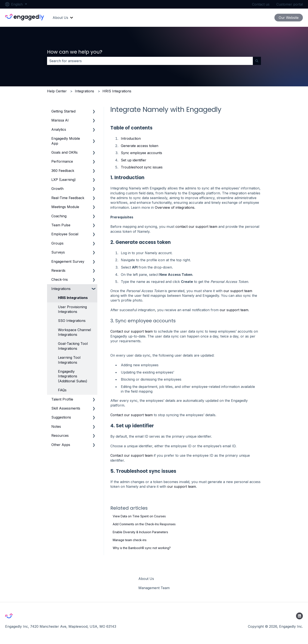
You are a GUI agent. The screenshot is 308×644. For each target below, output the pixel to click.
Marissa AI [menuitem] (60, 120)
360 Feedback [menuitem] (63, 171)
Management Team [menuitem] (154, 588)
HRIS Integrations (117, 91)
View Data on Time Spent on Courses (139, 516)
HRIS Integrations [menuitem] (73, 298)
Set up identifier (134, 160)
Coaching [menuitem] (59, 216)
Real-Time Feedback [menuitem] (68, 198)
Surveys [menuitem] (58, 252)
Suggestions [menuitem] (61, 417)
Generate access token (140, 146)
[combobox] (150, 61)
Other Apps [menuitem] (61, 445)
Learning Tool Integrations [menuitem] (69, 360)
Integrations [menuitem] (61, 289)
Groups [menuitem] (57, 243)
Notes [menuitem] (56, 426)
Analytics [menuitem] (59, 129)
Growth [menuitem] (57, 189)
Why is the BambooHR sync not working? (142, 548)
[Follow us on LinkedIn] (299, 616)
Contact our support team (132, 331)
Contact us (261, 4)
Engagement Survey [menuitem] (68, 261)
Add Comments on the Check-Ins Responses (144, 524)
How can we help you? (75, 52)
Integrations (84, 91)
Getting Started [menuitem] (63, 111)
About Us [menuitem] (146, 579)
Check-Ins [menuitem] (60, 279)
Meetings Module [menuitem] (65, 207)
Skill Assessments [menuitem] (66, 408)
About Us (60, 18)
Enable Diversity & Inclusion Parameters (140, 532)
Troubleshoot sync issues (142, 167)
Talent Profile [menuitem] (62, 399)
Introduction (131, 138)
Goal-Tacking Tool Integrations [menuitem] (73, 346)
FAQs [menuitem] (62, 390)
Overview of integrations (175, 207)
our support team (238, 291)
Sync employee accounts (141, 153)
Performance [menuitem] (62, 161)
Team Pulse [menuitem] (61, 225)
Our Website (289, 18)
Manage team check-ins (130, 540)
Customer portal (290, 4)
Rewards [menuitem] (58, 270)
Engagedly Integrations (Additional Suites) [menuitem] (73, 376)
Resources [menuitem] (60, 435)
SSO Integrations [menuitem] (72, 321)
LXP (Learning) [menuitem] (64, 180)
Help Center (57, 91)
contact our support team (196, 227)
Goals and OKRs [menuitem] (64, 152)
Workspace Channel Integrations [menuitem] (74, 332)
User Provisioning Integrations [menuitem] (72, 309)
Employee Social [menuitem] (65, 234)
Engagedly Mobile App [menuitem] (66, 141)
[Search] (257, 61)
